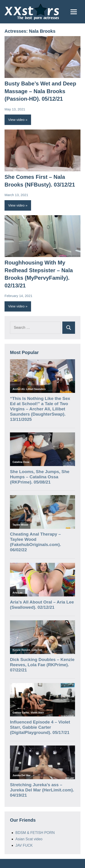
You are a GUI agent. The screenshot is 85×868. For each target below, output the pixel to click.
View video (16, 120)
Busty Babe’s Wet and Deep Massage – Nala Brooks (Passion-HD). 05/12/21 (40, 91)
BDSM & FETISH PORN (35, 833)
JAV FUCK (24, 845)
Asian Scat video (29, 839)
